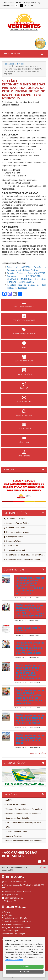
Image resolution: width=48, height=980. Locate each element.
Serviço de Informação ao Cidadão (16, 928)
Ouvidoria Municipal (10, 931)
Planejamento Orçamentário (17, 532)
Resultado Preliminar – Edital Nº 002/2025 (26, 273)
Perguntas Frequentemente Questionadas (22, 559)
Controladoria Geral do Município (15, 918)
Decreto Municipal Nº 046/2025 (28, 629)
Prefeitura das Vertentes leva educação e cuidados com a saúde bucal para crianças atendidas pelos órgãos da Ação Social (30, 697)
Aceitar (25, 967)
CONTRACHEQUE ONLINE (24, 361)
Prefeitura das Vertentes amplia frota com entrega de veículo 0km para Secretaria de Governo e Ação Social (30, 648)
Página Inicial (9, 64)
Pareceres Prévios (12, 541)
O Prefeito (6, 912)
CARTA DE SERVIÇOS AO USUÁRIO (24, 334)
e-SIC (24, 347)
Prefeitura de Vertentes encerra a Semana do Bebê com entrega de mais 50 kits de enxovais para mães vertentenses (30, 610)
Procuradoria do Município (12, 924)
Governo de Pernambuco (15, 805)
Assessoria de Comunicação (13, 934)
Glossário (9, 3)
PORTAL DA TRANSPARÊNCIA (24, 307)
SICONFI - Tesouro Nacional (16, 832)
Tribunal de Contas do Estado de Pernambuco (23, 809)
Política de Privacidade (14, 960)
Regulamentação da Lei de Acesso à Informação (25, 555)
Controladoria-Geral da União (16, 818)
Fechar (25, 972)
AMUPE (8, 800)
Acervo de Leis (11, 546)
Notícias (20, 64)
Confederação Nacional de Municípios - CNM (22, 823)
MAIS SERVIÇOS (24, 456)
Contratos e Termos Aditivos (17, 523)
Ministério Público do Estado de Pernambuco (23, 814)
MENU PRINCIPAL (13, 53)
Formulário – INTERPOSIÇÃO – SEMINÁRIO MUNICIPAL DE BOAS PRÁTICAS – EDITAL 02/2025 (27, 279)
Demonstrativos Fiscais (14, 528)
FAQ (19, 3)
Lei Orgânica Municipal (14, 550)
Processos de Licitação (14, 519)
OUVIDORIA (24, 388)
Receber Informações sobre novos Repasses (23, 841)
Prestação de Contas (14, 537)
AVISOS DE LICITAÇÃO (24, 415)
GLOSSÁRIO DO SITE (24, 429)
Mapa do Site (30, 3)
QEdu (7, 827)
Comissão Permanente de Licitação (16, 921)
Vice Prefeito (7, 915)
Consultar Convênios (13, 836)
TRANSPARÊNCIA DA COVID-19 (24, 320)
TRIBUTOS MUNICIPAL (24, 402)
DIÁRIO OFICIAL (24, 442)
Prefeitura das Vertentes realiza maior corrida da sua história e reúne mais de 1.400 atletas (30, 719)
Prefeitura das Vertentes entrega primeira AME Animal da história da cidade (30, 739)
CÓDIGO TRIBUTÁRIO (24, 374)
